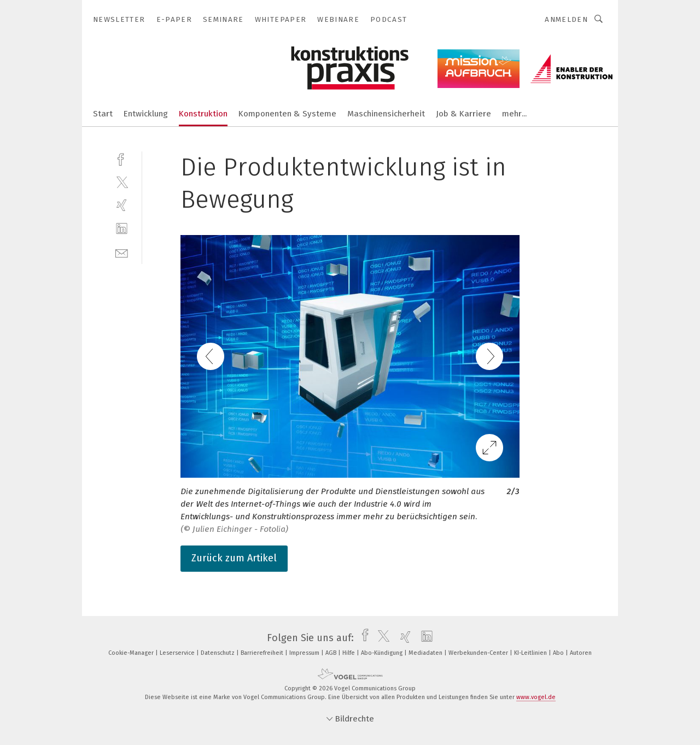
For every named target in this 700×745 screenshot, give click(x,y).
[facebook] (122, 158)
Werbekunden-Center (479, 653)
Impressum (305, 653)
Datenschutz (218, 653)
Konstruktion (203, 114)
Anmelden (566, 19)
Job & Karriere (463, 114)
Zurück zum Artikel (234, 558)
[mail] (122, 252)
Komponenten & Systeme (287, 114)
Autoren (581, 653)
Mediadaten (426, 653)
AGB (332, 653)
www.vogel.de (536, 697)
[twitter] (122, 182)
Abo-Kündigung (383, 653)
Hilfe (349, 653)
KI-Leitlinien (531, 653)
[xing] (122, 205)
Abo (559, 653)
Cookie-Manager (132, 653)
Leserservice (178, 653)
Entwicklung (146, 114)
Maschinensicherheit (386, 114)
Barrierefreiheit (263, 653)
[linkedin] (122, 229)
